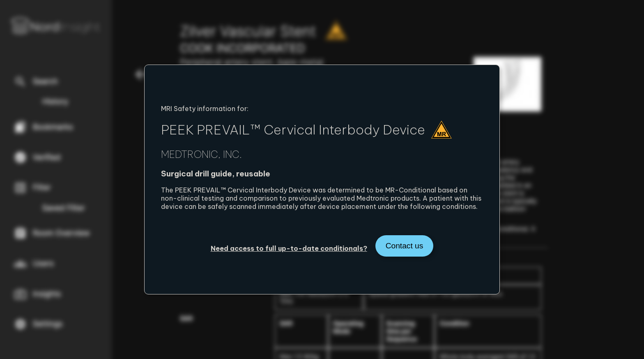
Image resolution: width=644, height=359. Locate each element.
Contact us (405, 246)
